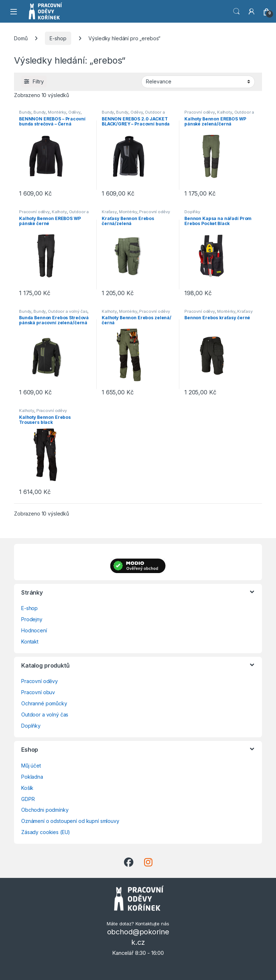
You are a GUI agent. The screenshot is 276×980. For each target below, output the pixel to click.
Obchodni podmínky (45, 810)
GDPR (28, 799)
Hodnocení (34, 630)
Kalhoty (225, 112)
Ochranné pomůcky (44, 703)
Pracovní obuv (38, 692)
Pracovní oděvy (200, 112)
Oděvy (74, 112)
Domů (21, 38)
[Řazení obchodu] (198, 82)
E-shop (58, 38)
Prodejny (32, 619)
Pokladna (32, 777)
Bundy (25, 112)
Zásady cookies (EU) (46, 832)
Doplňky (192, 212)
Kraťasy (109, 212)
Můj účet (31, 766)
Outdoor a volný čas (68, 311)
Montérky (57, 112)
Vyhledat (236, 12)
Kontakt (30, 642)
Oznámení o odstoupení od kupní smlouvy (70, 821)
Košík (27, 788)
